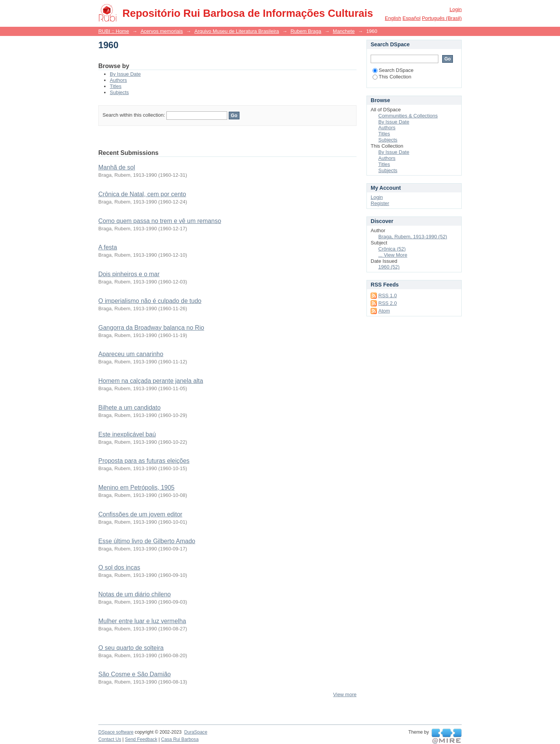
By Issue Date (125, 74)
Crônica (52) (392, 249)
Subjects (119, 92)
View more (345, 694)
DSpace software (116, 732)
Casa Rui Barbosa (180, 739)
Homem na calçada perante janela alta (151, 381)
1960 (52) (389, 267)
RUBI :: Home (114, 31)
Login (456, 9)
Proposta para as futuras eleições (144, 461)
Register (380, 203)
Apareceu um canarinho (131, 354)
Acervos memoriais (162, 31)
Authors (118, 80)
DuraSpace (195, 732)
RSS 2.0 (387, 303)
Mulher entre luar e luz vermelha (142, 621)
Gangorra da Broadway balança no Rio (151, 328)
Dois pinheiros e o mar (129, 274)
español (411, 18)
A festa (108, 247)
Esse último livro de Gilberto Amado (147, 541)
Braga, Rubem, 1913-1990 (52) (413, 237)
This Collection (392, 77)
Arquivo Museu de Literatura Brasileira (237, 31)
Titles (116, 86)
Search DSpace (393, 70)
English (393, 18)
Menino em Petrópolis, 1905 (136, 488)
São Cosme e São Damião (134, 674)
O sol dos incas (119, 567)
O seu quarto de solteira (131, 648)
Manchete (344, 31)
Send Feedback (141, 739)
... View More (393, 255)
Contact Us (110, 739)
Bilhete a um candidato (129, 408)
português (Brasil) (442, 18)
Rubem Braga (306, 31)
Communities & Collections (408, 116)
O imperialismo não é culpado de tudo (150, 301)
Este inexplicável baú (127, 434)
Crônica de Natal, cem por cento (142, 194)
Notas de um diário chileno (134, 594)
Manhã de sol (117, 167)
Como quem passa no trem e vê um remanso (160, 221)
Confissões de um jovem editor (140, 514)
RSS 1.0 (387, 295)
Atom (384, 311)
